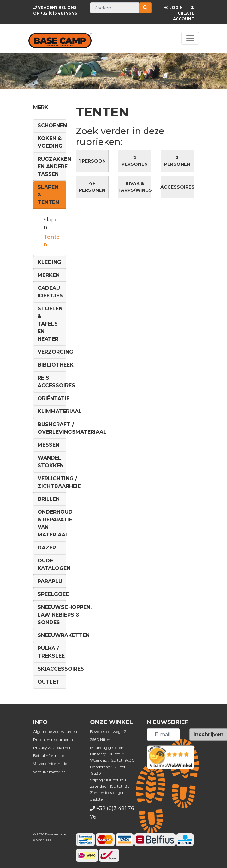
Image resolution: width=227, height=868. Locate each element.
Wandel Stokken (51, 462)
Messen (48, 445)
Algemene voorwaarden (55, 732)
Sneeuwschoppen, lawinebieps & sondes (65, 615)
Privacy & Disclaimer (52, 748)
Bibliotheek (56, 365)
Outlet (49, 682)
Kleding (49, 262)
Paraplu (50, 581)
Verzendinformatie (50, 763)
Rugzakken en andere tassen (54, 167)
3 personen (177, 161)
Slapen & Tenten (48, 195)
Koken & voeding (50, 142)
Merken (49, 275)
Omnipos (44, 840)
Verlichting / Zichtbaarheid (60, 482)
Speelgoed (54, 594)
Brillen (49, 499)
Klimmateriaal (60, 411)
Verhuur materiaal (50, 772)
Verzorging (55, 352)
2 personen (135, 161)
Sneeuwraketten (64, 635)
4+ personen (92, 187)
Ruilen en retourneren (53, 739)
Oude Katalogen (54, 564)
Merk (41, 107)
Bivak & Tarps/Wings (135, 187)
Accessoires (177, 187)
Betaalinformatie (49, 756)
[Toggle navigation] (190, 38)
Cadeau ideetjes (50, 292)
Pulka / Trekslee (51, 652)
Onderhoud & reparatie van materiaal (55, 523)
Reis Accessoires (56, 382)
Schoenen (52, 125)
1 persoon (92, 161)
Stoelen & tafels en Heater (50, 324)
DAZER (47, 548)
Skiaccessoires (61, 669)
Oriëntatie (54, 398)
